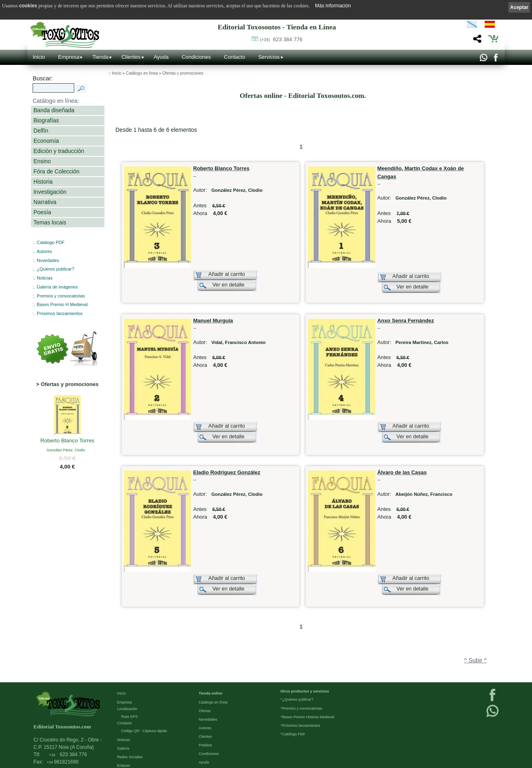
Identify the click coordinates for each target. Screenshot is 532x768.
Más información (333, 6)
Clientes (131, 57)
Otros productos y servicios (305, 652)
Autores (44, 251)
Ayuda (161, 57)
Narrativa (45, 202)
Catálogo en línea (142, 73)
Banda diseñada (54, 110)
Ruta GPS (130, 677)
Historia (43, 182)
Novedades (48, 260)
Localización (127, 670)
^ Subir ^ (475, 621)
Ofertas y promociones (183, 73)
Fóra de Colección (57, 171)
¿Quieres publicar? (55, 269)
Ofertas (205, 672)
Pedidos (205, 706)
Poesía (42, 212)
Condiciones (196, 57)
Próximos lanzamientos (60, 313)
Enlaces (124, 726)
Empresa (69, 57)
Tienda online (211, 654)
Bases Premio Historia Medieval (308, 678)
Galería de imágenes (57, 287)
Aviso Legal (126, 735)
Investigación (50, 192)
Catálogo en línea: (56, 101)
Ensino (42, 161)
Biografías (46, 120)
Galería (123, 709)
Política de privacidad (135, 744)
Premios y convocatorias (61, 296)
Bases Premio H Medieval (62, 304)
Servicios (269, 57)
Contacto (235, 57)
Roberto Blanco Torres (68, 441)
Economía (46, 141)
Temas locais (50, 222)
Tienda (100, 57)
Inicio (39, 57)
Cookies (124, 761)
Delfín (41, 131)
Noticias (45, 278)
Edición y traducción (59, 151)
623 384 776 (281, 39)
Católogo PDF (294, 695)
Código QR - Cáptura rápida (144, 692)
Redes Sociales (130, 718)
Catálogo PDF (51, 242)
